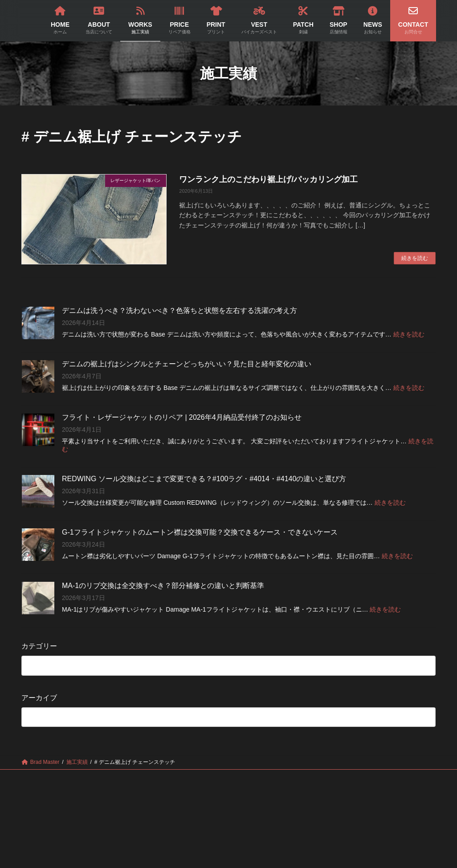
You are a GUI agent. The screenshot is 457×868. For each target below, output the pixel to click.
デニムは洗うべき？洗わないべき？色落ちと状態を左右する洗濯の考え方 (180, 310)
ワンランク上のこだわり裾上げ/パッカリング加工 (268, 179)
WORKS (146, 778)
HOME (58, 778)
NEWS (400, 778)
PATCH (316, 778)
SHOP (358, 778)
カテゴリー (39, 646)
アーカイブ (39, 697)
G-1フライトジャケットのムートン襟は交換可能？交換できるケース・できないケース (200, 532)
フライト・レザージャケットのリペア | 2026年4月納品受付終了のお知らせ (182, 417)
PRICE (190, 778)
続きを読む (415, 258)
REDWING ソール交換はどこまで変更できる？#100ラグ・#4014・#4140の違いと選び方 (204, 479)
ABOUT (101, 778)
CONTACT (228, 783)
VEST (274, 778)
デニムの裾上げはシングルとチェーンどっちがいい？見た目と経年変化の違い (187, 364)
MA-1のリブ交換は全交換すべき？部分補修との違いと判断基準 (163, 586)
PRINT (232, 778)
